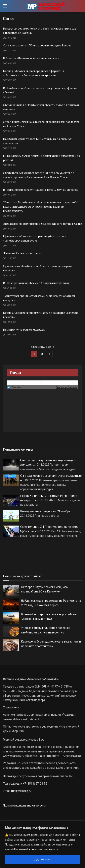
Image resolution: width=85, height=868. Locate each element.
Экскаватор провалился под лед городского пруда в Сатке (42, 224)
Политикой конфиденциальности (36, 849)
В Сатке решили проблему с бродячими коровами (36, 283)
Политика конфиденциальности (24, 805)
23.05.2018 (10, 97)
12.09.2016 (10, 335)
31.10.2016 (10, 258)
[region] (42, 844)
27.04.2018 (10, 114)
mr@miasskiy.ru (21, 791)
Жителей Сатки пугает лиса (22, 253)
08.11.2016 (10, 246)
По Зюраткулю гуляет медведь (24, 329)
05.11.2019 (10, 51)
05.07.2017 (10, 195)
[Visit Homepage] (45, 6)
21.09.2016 (10, 322)
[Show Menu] (5, 6)
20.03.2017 (10, 216)
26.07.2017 (10, 182)
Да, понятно (42, 859)
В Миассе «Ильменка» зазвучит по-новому (31, 58)
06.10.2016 (10, 288)
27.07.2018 (10, 80)
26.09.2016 (10, 305)
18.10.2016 (10, 275)
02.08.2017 (10, 165)
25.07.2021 (10, 38)
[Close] (81, 824)
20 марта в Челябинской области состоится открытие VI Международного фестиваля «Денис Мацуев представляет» (41, 206)
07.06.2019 (10, 63)
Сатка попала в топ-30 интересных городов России (37, 45)
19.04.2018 (10, 131)
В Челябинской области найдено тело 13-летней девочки (41, 190)
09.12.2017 (10, 148)
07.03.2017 (10, 229)
